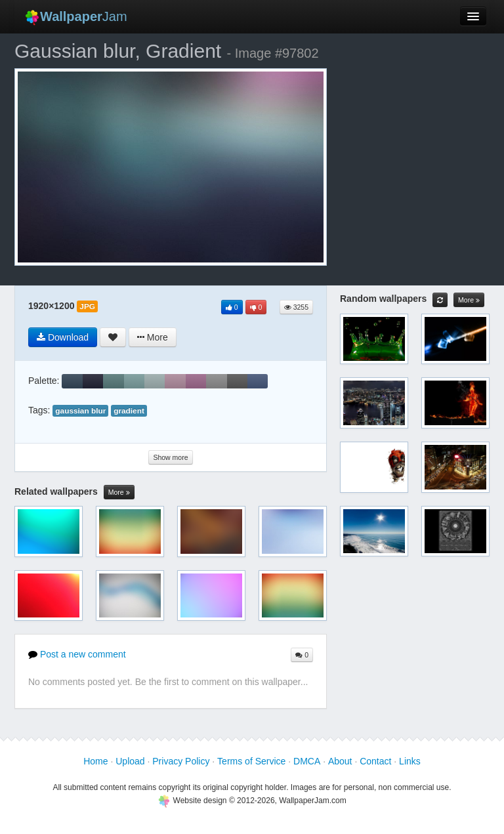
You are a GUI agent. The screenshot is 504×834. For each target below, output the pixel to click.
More (119, 492)
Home (95, 761)
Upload (130, 761)
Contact (375, 761)
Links (410, 761)
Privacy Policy (181, 761)
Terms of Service (251, 761)
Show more (170, 457)
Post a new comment (77, 654)
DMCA (307, 761)
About (340, 761)
